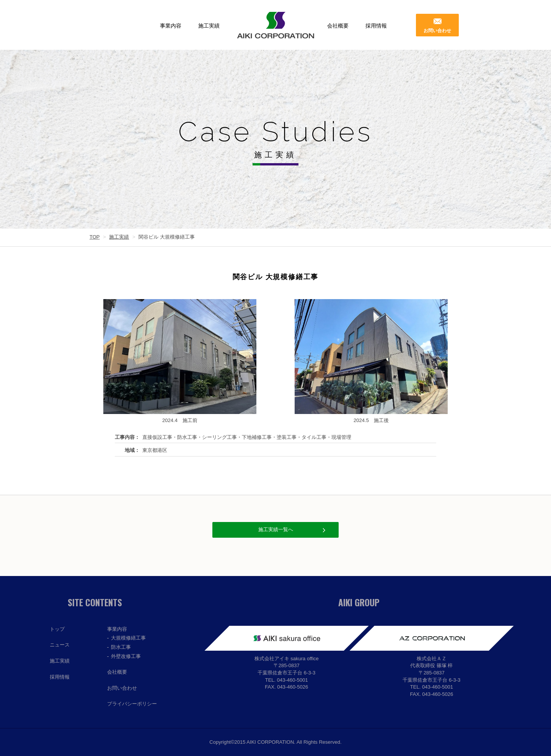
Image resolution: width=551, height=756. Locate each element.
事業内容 (171, 26)
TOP (95, 237)
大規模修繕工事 (128, 638)
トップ (57, 629)
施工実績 (209, 26)
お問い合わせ (437, 31)
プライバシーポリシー (132, 704)
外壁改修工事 (126, 656)
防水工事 (121, 647)
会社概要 (338, 26)
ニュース (60, 645)
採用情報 (376, 26)
